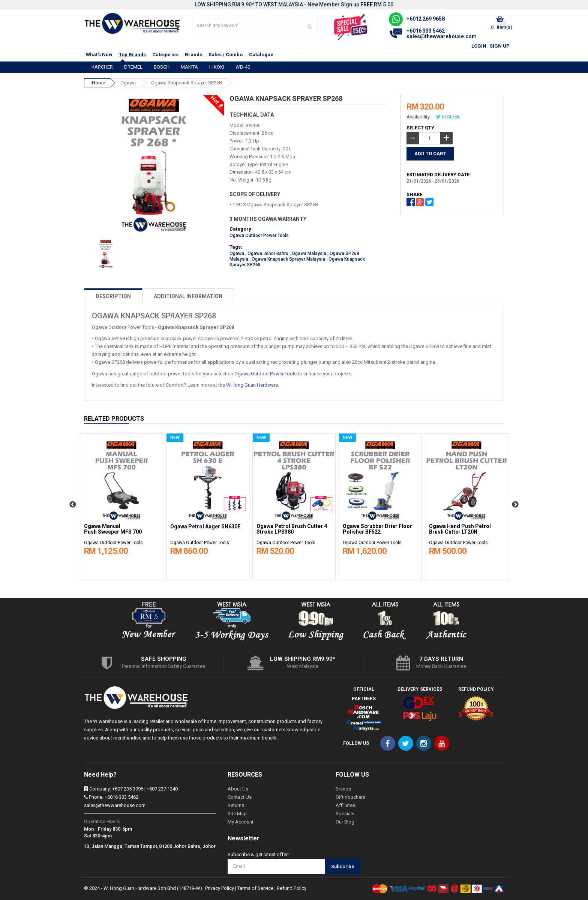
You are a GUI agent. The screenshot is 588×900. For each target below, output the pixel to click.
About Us (238, 789)
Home (98, 83)
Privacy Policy (220, 888)
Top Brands (132, 55)
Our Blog (345, 822)
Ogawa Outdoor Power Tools (259, 235)
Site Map (237, 814)
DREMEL (133, 67)
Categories (165, 55)
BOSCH (162, 67)
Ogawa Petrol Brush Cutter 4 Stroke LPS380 (292, 529)
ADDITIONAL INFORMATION (188, 296)
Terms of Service (255, 888)
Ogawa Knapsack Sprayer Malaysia (288, 259)
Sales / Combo (226, 55)
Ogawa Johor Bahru (268, 253)
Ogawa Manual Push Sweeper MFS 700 (113, 529)
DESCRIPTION (113, 296)
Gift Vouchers (350, 797)
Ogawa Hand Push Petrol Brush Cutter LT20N (460, 529)
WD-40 (243, 67)
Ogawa (128, 83)
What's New (99, 55)
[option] (121, 505)
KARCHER (102, 67)
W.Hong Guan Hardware (252, 385)
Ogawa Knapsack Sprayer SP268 (186, 83)
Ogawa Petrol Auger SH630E (205, 527)
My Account (241, 822)
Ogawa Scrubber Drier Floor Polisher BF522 (377, 529)
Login (479, 46)
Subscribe (343, 866)
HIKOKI (217, 67)
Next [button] (515, 505)
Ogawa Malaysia (309, 253)
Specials (345, 814)
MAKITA (189, 67)
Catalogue (261, 55)
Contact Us (240, 797)
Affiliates (345, 805)
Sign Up (500, 46)
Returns (236, 805)
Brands (193, 55)
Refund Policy (292, 888)
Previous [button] (73, 505)
